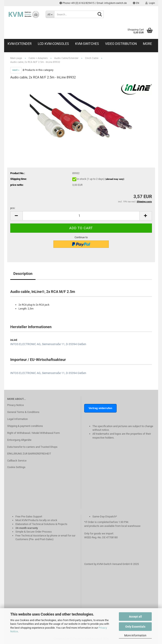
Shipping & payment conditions (25, 426)
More (147, 44)
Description (23, 274)
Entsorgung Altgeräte (19, 440)
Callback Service (17, 461)
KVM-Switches (87, 44)
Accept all (135, 617)
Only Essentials (135, 627)
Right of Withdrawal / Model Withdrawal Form (33, 433)
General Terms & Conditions (23, 412)
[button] (136, 3)
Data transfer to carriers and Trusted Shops (32, 447)
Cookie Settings (16, 467)
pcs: (13, 208)
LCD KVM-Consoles (53, 44)
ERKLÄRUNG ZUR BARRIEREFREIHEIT (29, 454)
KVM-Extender (20, 44)
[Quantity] (81, 216)
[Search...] (50, 14)
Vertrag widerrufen (101, 408)
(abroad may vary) (115, 179)
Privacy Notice (16, 405)
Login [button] (150, 3)
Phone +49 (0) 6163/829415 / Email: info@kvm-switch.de (93, 3)
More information (135, 635)
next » (16, 70)
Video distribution (121, 44)
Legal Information (17, 419)
